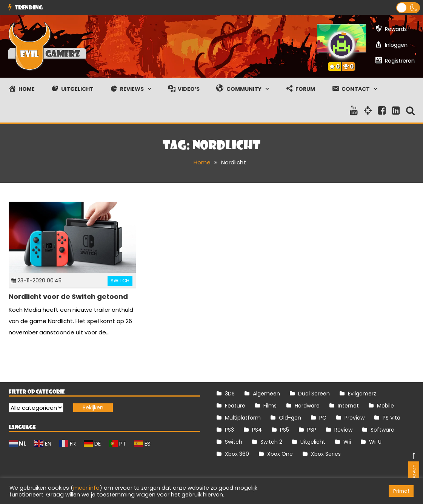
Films (270, 405)
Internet (348, 405)
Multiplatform (243, 417)
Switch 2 (271, 441)
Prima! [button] (401, 491)
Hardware (307, 405)
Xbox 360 (237, 453)
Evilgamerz (362, 393)
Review (343, 429)
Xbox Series (326, 453)
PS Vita (391, 417)
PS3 (229, 429)
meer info (86, 488)
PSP (312, 429)
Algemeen (266, 393)
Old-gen (290, 417)
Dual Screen (314, 393)
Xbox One (280, 453)
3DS (230, 393)
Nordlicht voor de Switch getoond (68, 296)
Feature (235, 405)
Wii (347, 441)
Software (382, 429)
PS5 (285, 429)
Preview (355, 417)
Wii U (375, 441)
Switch (120, 281)
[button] (408, 8)
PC (323, 417)
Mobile (385, 405)
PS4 (257, 429)
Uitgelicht (313, 441)
